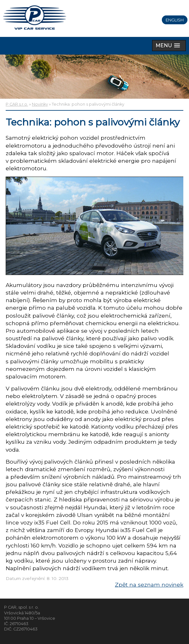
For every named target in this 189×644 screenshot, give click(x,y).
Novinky (40, 104)
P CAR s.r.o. (17, 104)
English (175, 20)
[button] (169, 46)
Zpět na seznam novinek (149, 585)
